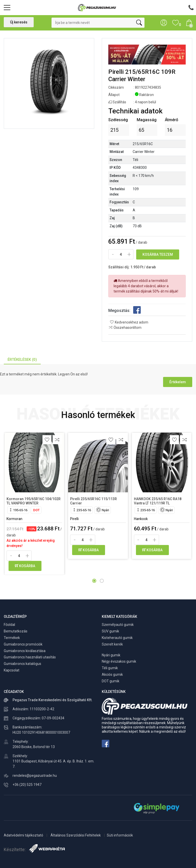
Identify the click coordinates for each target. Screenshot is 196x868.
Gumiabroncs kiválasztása (25, 651)
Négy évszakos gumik (119, 661)
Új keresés (19, 22)
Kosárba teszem (158, 254)
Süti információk (120, 835)
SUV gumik (110, 631)
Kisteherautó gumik (117, 638)
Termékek (12, 638)
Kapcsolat (12, 670)
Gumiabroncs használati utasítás (30, 657)
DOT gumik (111, 681)
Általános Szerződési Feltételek (76, 835)
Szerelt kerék (112, 644)
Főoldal (9, 625)
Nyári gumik (111, 655)
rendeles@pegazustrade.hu (35, 776)
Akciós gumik (112, 674)
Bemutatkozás (16, 631)
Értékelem (178, 382)
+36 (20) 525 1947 (27, 785)
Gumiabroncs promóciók (23, 644)
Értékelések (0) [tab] (22, 360)
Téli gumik (110, 668)
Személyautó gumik (118, 625)
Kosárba (25, 566)
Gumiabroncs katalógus (22, 664)
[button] (94, 581)
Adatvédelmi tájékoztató (24, 835)
